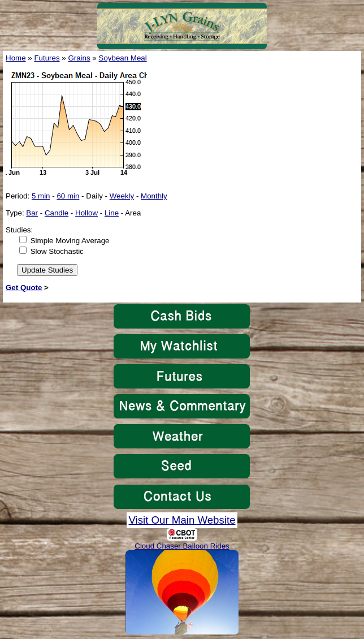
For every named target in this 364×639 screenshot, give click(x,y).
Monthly (154, 196)
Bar (32, 213)
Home (16, 58)
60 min (68, 196)
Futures (47, 58)
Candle (57, 213)
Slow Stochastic (57, 251)
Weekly (122, 196)
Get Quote (24, 288)
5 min (41, 196)
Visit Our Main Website (182, 520)
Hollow (86, 213)
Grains (79, 58)
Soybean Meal (123, 58)
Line (112, 213)
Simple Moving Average (70, 241)
